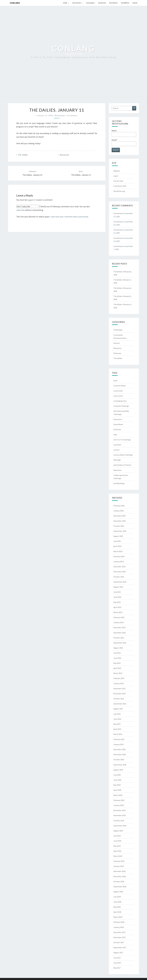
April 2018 (117, 912)
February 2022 (119, 678)
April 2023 (117, 607)
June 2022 (117, 658)
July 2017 (117, 958)
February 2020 (119, 800)
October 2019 (119, 821)
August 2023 (118, 587)
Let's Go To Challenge (122, 440)
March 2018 (118, 917)
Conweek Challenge (121, 406)
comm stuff (118, 391)
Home (65, 3)
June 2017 (117, 963)
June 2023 (117, 597)
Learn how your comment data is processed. (69, 217)
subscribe (20, 210)
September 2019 (120, 826)
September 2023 (120, 582)
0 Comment (72, 115)
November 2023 (120, 572)
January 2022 (119, 683)
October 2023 (119, 577)
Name (124, 133)
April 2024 (117, 546)
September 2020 (120, 765)
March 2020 (118, 795)
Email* (124, 142)
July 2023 (117, 592)
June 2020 (117, 780)
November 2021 (120, 694)
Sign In (135, 3)
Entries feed (118, 181)
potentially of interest (122, 465)
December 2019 (119, 810)
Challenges (90, 3)
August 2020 (118, 770)
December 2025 (119, 516)
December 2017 (119, 932)
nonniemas (60, 115)
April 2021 (117, 729)
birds (115, 381)
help (115, 434)
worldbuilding (119, 483)
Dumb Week (118, 424)
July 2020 (117, 775)
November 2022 (120, 633)
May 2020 (117, 785)
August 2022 (118, 648)
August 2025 (118, 536)
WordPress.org (119, 191)
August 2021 (118, 709)
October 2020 (119, 760)
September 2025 (120, 531)
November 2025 (120, 521)
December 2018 (119, 871)
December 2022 (119, 627)
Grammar (117, 429)
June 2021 (117, 719)
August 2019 (118, 831)
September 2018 (120, 887)
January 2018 (119, 927)
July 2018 (117, 897)
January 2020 (119, 805)
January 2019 (119, 866)
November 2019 (120, 815)
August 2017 (118, 953)
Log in (116, 176)
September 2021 (120, 704)
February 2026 (119, 506)
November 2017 (120, 937)
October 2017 (119, 942)
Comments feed (120, 186)
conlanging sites (120, 401)
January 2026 (119, 511)
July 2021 (117, 714)
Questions (117, 470)
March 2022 (118, 673)
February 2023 (119, 617)
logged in (31, 200)
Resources (113, 3)
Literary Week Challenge (123, 455)
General (117, 343)
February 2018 (119, 922)
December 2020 (119, 749)
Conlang (15, 3)
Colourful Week (119, 386)
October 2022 (119, 638)
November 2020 (120, 754)
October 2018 (119, 881)
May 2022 (117, 663)
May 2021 (117, 724)
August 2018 (118, 892)
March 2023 (118, 612)
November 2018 (120, 876)
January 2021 (119, 744)
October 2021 (119, 699)
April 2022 (117, 668)
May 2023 (117, 602)
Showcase (102, 3)
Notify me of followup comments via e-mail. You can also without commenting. (53, 208)
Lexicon (116, 450)
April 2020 (117, 790)
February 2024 (119, 556)
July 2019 (117, 836)
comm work (118, 396)
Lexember (117, 445)
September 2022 (120, 643)
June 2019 (117, 841)
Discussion (77, 3)
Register (117, 171)
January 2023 (119, 622)
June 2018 (117, 902)
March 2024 (118, 551)
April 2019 (117, 851)
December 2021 (119, 689)
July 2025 (117, 541)
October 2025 (119, 526)
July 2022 (117, 653)
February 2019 (119, 861)
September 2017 (120, 947)
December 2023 (119, 567)
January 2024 (119, 561)
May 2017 (117, 968)
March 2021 (118, 734)
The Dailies (23, 155)
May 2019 (117, 846)
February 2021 (119, 739)
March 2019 (118, 856)
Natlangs (117, 460)
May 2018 (117, 907)
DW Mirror (125, 3)
